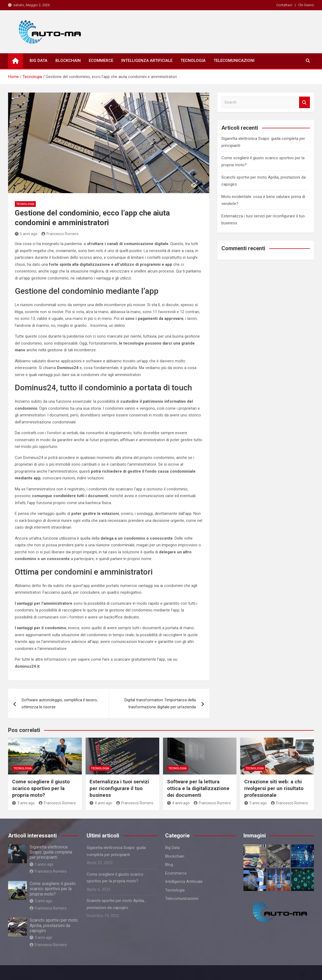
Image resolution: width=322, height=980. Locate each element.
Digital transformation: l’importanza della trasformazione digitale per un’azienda (160, 703)
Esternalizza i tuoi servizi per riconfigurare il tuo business (119, 788)
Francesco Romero (60, 234)
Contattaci (284, 5)
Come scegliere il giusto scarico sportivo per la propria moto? (41, 788)
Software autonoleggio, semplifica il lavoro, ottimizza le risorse (60, 703)
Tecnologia (193, 61)
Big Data (38, 61)
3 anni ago (23, 803)
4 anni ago (101, 803)
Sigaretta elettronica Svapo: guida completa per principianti (51, 852)
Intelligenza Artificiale (147, 61)
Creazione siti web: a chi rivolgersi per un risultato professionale (274, 788)
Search (305, 102)
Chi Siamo (306, 5)
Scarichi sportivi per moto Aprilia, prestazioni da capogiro (54, 925)
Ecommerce (101, 61)
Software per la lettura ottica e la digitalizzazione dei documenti (198, 788)
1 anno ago (42, 864)
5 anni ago (26, 234)
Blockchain (68, 61)
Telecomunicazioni (234, 61)
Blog (169, 865)
